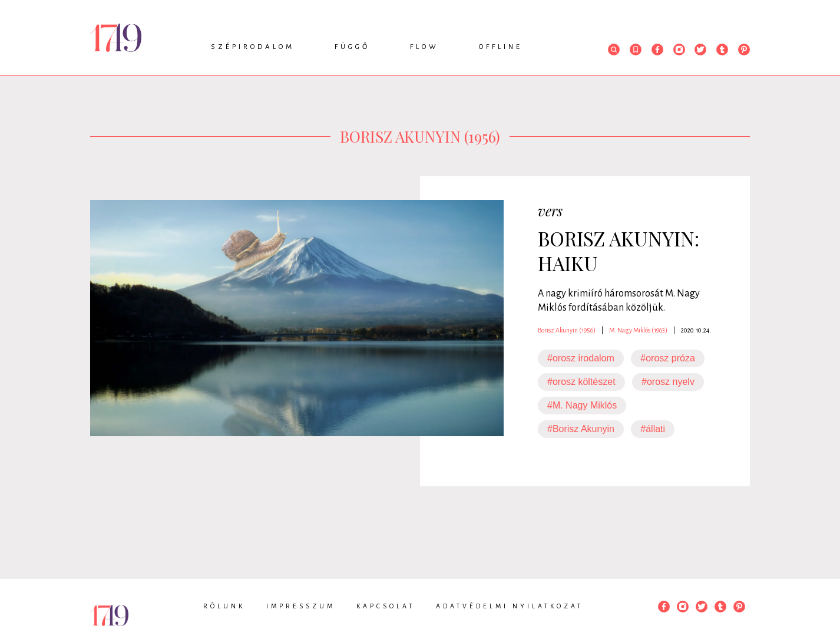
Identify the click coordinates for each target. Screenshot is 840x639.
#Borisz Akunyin (581, 429)
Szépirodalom (253, 47)
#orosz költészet (581, 382)
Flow (424, 47)
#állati (653, 429)
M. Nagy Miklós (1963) (638, 330)
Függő (352, 47)
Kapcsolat (386, 606)
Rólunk (224, 606)
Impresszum (301, 606)
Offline (501, 47)
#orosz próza (668, 358)
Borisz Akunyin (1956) (567, 330)
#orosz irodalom (581, 358)
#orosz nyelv (668, 382)
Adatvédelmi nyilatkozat (510, 606)
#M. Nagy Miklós (582, 405)
